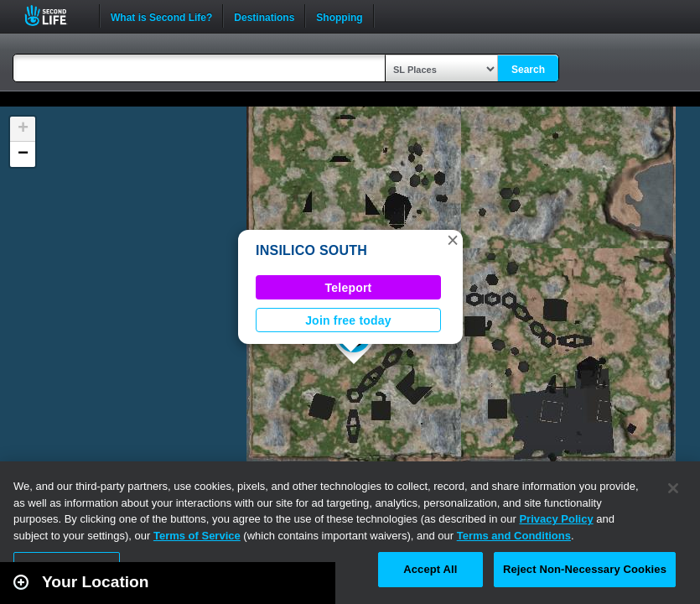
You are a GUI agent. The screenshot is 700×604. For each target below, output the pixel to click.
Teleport (349, 288)
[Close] (673, 488)
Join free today (348, 320)
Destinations (264, 16)
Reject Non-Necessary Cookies (585, 569)
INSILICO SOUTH (311, 250)
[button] (453, 240)
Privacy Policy (556, 519)
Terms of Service (197, 536)
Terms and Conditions (514, 536)
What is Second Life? (161, 16)
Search (528, 70)
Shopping (339, 16)
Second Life (55, 16)
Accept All (430, 569)
